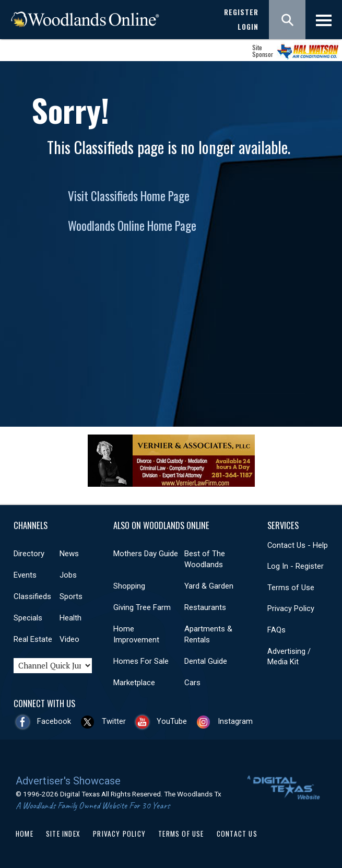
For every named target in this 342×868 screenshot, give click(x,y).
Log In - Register (296, 566)
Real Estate (33, 639)
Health (70, 618)
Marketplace (134, 683)
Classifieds (32, 596)
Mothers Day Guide (146, 554)
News (69, 554)
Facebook (54, 721)
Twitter (114, 721)
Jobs (68, 575)
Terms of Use (291, 588)
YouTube (172, 721)
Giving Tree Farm (142, 607)
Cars (192, 683)
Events (25, 575)
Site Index (63, 834)
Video (69, 639)
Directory (29, 554)
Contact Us (237, 834)
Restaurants (205, 607)
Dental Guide (206, 661)
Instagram (235, 721)
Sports (71, 596)
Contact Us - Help (298, 545)
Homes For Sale (141, 661)
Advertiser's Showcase (68, 781)
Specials (28, 618)
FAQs (276, 630)
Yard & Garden (209, 586)
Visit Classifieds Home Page (129, 196)
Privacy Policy (291, 608)
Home (25, 834)
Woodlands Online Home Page (132, 226)
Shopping (129, 586)
